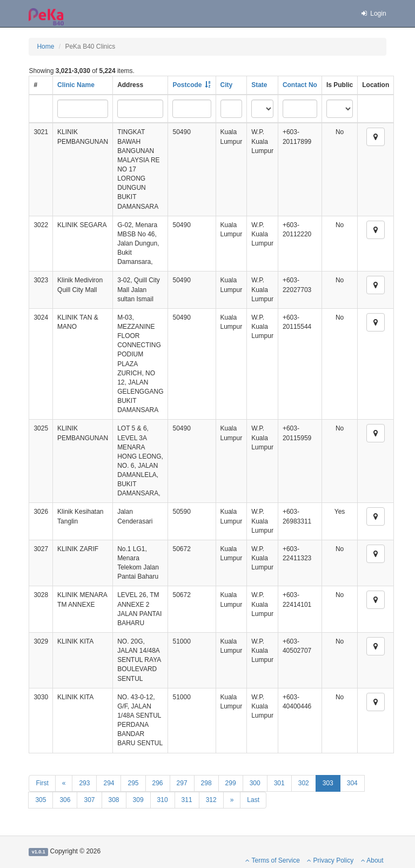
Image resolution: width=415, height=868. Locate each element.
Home (45, 47)
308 (114, 800)
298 (206, 783)
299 (231, 783)
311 (187, 800)
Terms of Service (272, 860)
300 (255, 783)
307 (89, 800)
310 (163, 800)
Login (373, 14)
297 (182, 783)
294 (109, 783)
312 (211, 800)
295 (133, 783)
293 (84, 783)
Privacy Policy (330, 860)
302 (304, 783)
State (259, 85)
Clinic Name (76, 85)
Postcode (187, 85)
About (372, 860)
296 (158, 783)
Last (253, 800)
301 (279, 783)
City (227, 85)
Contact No (300, 85)
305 (41, 800)
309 (138, 800)
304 (352, 783)
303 (328, 783)
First (42, 783)
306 (65, 800)
